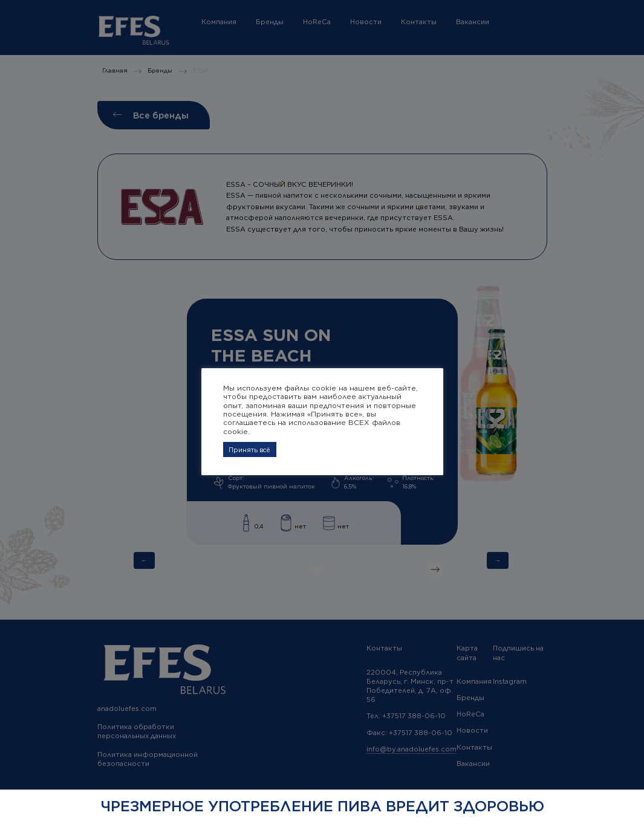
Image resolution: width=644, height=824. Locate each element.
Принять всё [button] (249, 450)
